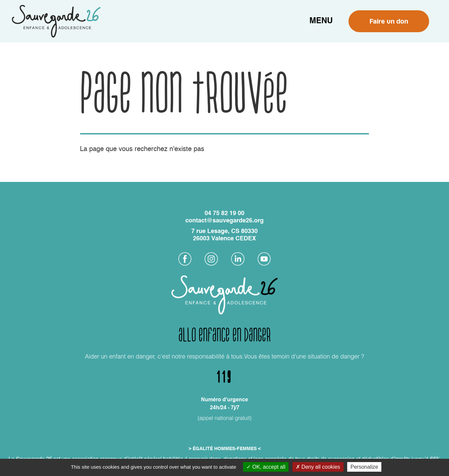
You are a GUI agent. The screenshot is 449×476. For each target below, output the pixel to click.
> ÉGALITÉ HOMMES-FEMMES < (225, 449)
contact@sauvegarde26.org (224, 221)
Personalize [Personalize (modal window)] (364, 467)
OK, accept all (266, 467)
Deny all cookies (318, 467)
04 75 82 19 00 (224, 213)
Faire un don (389, 21)
